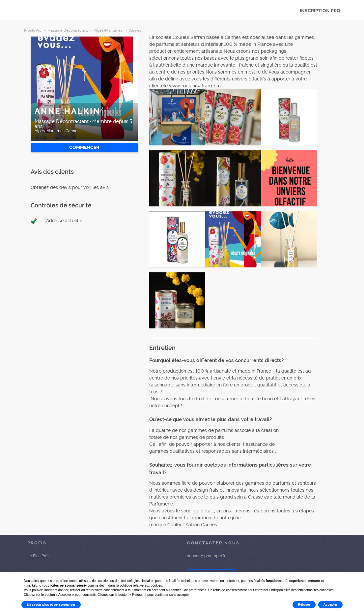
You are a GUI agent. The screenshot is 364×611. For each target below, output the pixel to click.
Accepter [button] (331, 605)
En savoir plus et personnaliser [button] (51, 605)
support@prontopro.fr (206, 556)
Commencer (84, 147)
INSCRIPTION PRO (320, 11)
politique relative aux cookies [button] (141, 585)
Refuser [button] (304, 605)
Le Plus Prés (38, 556)
